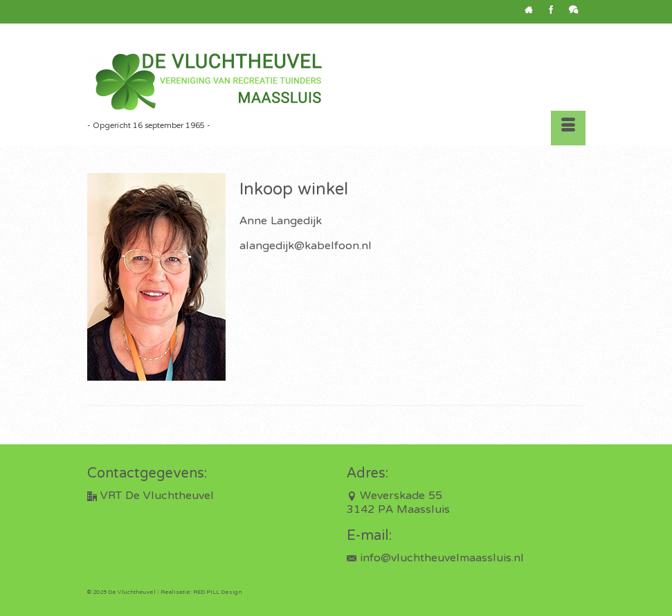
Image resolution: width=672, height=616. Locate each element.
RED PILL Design (217, 592)
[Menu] (568, 128)
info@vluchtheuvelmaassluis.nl (435, 559)
